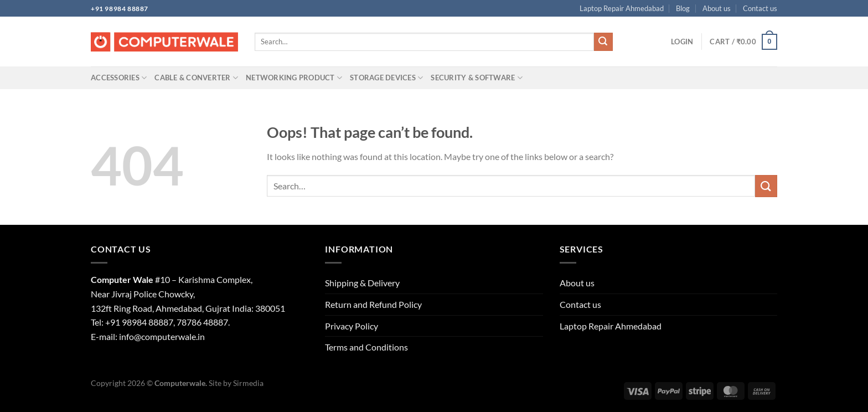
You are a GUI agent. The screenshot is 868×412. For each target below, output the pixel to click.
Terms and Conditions (366, 347)
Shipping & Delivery (362, 283)
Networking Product (294, 78)
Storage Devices (386, 78)
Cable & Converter (196, 78)
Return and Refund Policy (373, 304)
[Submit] (603, 42)
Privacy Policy (352, 326)
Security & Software (476, 78)
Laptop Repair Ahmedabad (622, 8)
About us (717, 8)
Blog (683, 8)
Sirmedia (248, 383)
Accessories (119, 78)
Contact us (760, 8)
